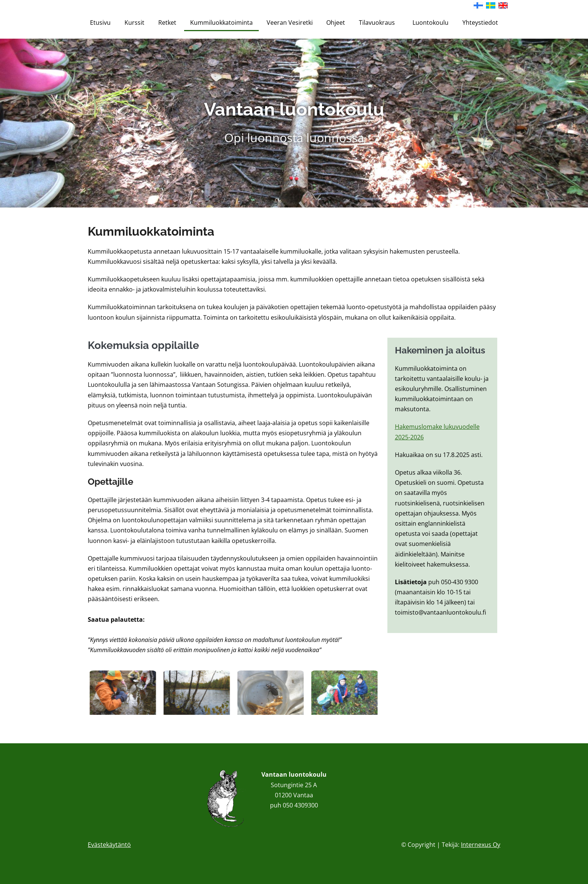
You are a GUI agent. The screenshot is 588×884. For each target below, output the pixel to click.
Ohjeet (336, 23)
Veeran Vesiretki (290, 23)
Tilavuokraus (379, 23)
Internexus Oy (481, 845)
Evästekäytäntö (109, 845)
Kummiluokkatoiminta (221, 23)
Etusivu (100, 23)
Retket (167, 23)
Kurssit (134, 23)
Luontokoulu (430, 23)
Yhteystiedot (480, 23)
